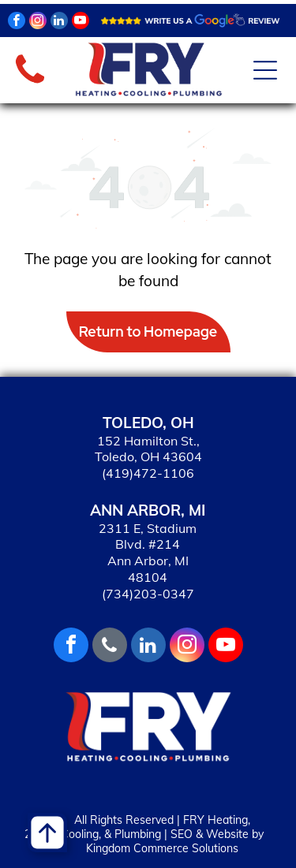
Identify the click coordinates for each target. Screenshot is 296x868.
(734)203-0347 (148, 594)
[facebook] (17, 22)
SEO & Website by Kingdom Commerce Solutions (175, 841)
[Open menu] (265, 70)
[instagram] (38, 22)
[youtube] (81, 22)
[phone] (110, 647)
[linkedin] (59, 22)
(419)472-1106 (148, 473)
